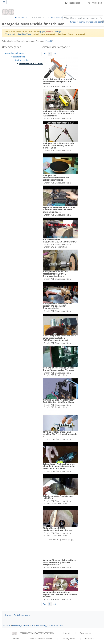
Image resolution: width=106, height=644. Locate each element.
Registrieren (75, 3)
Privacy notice (69, 639)
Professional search (95, 22)
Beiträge (58, 32)
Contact (15, 639)
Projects (6, 625)
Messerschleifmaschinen (31, 63)
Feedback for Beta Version (41, 639)
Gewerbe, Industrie (14, 53)
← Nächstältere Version (24, 34)
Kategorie (7, 615)
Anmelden (97, 3)
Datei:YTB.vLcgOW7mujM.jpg (61, 539)
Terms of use (86, 633)
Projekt (49, 41)
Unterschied (10, 34)
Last (54, 54)
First (45, 54)
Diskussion (50, 32)
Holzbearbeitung (17, 57)
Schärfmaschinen (22, 60)
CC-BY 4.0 (90, 639)
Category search (77, 22)
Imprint (67, 633)
